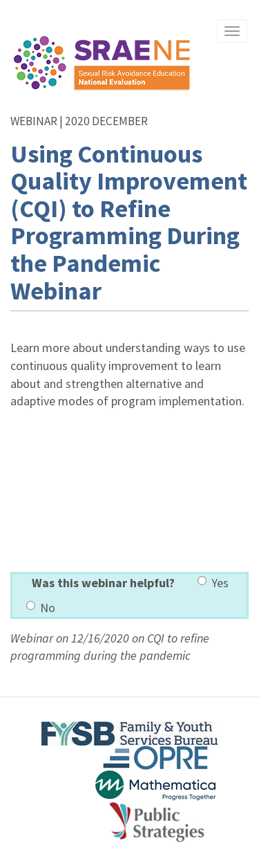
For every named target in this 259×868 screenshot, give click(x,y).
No (41, 608)
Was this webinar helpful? (103, 583)
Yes (213, 583)
